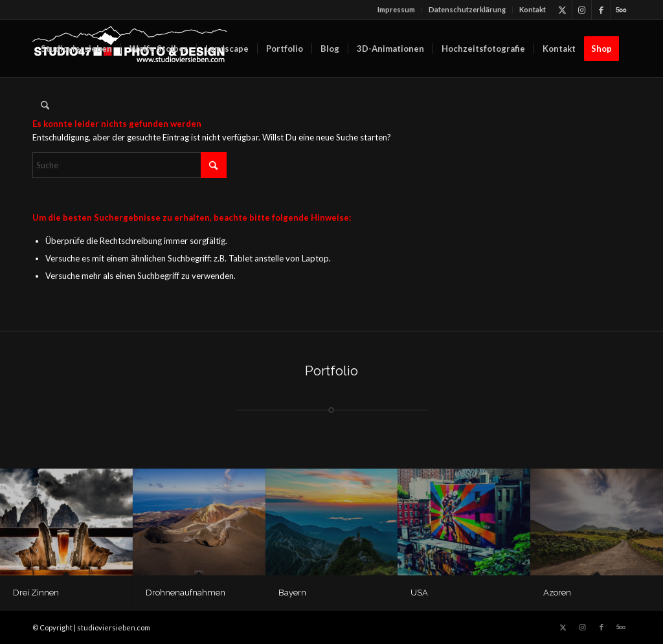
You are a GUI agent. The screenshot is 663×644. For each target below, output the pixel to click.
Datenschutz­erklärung (467, 9)
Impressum (396, 9)
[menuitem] (397, 10)
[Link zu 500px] (621, 10)
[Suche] (45, 105)
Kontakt (533, 9)
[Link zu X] (562, 10)
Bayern (292, 593)
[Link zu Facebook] (601, 10)
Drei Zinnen (36, 593)
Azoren (557, 593)
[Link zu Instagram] (582, 10)
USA (419, 593)
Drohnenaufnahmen (185, 593)
